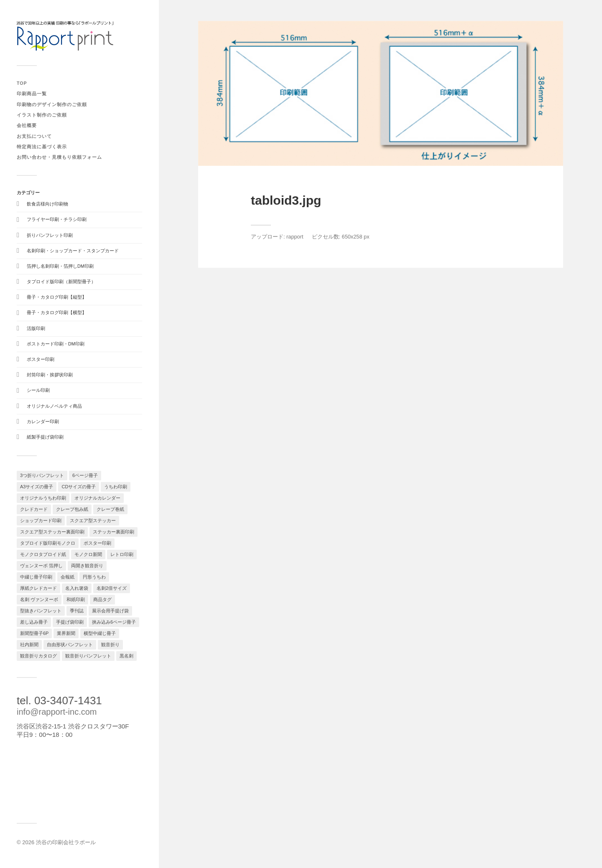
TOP (22, 83)
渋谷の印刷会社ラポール (66, 842)
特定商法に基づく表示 (42, 147)
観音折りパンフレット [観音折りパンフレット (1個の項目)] (88, 656)
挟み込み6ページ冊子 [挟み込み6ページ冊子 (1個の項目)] (114, 622)
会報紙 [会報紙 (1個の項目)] (68, 577)
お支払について (34, 136)
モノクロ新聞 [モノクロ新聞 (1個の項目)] (88, 554)
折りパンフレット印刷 (50, 235)
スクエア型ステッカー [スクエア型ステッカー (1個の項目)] (93, 520)
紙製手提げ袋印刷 (45, 437)
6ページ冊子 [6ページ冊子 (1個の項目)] (85, 475)
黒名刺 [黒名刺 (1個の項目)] (126, 656)
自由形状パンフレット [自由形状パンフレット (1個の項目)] (70, 645)
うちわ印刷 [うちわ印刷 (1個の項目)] (116, 487)
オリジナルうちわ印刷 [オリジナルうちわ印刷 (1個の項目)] (43, 498)
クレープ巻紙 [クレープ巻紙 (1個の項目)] (110, 509)
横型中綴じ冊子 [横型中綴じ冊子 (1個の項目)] (100, 633)
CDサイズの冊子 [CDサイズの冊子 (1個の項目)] (79, 487)
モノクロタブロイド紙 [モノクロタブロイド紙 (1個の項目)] (43, 554)
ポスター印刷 (41, 359)
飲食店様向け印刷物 (47, 204)
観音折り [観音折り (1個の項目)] (110, 645)
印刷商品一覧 (32, 94)
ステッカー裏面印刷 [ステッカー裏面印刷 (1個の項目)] (114, 532)
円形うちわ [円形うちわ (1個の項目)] (94, 577)
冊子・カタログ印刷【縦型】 (57, 297)
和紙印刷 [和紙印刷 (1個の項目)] (76, 599)
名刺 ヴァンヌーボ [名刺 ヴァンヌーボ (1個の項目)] (39, 599)
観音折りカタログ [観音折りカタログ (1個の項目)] (38, 656)
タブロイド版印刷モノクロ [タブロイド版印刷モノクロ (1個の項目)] (48, 543)
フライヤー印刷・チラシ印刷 (57, 219)
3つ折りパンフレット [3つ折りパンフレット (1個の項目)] (42, 475)
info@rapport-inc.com (57, 712)
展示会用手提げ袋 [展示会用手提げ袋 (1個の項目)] (110, 611)
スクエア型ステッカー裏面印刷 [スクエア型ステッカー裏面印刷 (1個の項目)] (52, 532)
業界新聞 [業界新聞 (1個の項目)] (66, 633)
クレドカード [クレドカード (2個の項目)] (34, 509)
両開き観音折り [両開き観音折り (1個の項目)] (87, 566)
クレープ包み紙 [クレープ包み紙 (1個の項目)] (72, 509)
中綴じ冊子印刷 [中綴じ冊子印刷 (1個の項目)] (36, 577)
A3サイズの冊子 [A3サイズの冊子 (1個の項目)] (37, 487)
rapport (295, 237)
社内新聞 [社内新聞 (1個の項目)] (29, 645)
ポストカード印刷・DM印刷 (56, 344)
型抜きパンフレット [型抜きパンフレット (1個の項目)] (41, 611)
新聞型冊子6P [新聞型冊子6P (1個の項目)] (34, 633)
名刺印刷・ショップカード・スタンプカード (73, 251)
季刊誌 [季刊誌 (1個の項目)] (77, 611)
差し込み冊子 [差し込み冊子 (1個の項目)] (34, 622)
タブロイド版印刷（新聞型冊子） (61, 282)
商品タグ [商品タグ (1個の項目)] (102, 599)
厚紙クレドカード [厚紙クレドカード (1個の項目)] (38, 588)
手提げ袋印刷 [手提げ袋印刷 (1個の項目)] (70, 622)
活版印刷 (36, 328)
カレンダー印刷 (43, 421)
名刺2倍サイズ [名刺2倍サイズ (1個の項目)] (112, 588)
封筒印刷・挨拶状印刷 (50, 375)
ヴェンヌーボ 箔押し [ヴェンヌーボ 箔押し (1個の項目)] (41, 566)
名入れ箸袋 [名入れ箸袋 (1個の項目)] (77, 588)
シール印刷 (38, 390)
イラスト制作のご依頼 (42, 115)
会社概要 (27, 125)
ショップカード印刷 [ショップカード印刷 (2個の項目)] (41, 520)
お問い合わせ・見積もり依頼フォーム (59, 157)
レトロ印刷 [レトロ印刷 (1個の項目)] (122, 554)
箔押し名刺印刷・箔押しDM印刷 (60, 266)
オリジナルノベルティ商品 (54, 406)
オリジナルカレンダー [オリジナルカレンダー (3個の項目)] (97, 498)
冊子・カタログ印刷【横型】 (57, 312)
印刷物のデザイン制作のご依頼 (52, 104)
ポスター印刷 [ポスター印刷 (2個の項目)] (97, 543)
